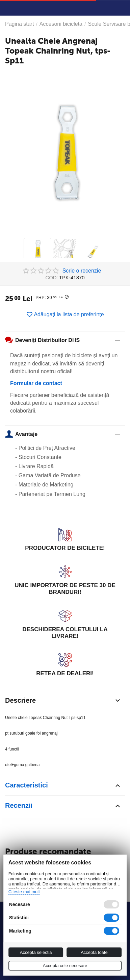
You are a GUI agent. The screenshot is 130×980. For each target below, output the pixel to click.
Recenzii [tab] (63, 806)
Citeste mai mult (24, 892)
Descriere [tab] (63, 700)
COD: (52, 277)
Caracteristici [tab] (63, 785)
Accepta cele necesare (65, 966)
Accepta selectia (36, 952)
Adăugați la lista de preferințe (65, 315)
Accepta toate (94, 952)
